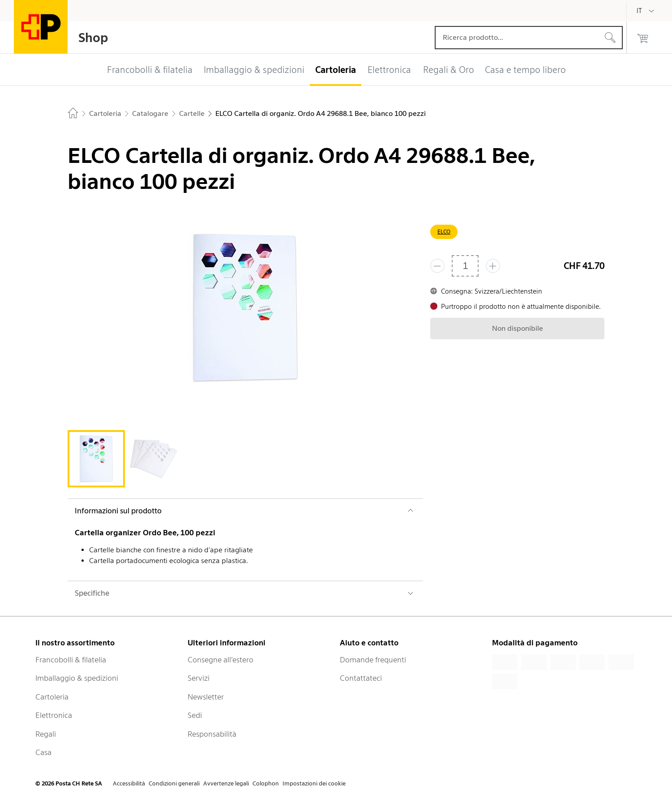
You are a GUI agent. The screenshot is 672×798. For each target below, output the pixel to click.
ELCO (444, 232)
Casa (43, 752)
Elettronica (54, 715)
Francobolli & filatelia (71, 660)
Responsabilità (212, 734)
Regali (46, 734)
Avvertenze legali (226, 783)
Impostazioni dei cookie (314, 783)
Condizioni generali (174, 783)
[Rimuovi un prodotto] (437, 266)
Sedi (195, 715)
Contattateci (361, 678)
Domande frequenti (373, 660)
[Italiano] (646, 11)
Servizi (199, 678)
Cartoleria (52, 697)
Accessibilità (129, 783)
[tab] (96, 459)
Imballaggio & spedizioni (77, 678)
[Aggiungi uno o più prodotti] (493, 266)
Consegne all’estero (220, 660)
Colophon (266, 783)
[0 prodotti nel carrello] (643, 38)
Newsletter (206, 697)
